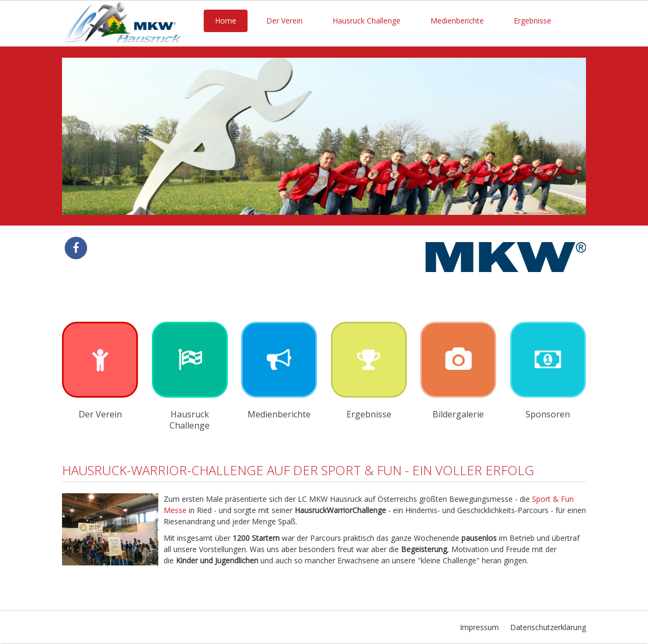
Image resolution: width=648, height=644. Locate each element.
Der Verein (284, 21)
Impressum (479, 627)
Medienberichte (457, 21)
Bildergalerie (458, 414)
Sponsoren (548, 414)
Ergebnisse (533, 21)
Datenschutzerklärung (548, 627)
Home (226, 21)
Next (569, 136)
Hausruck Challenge (367, 21)
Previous (79, 136)
